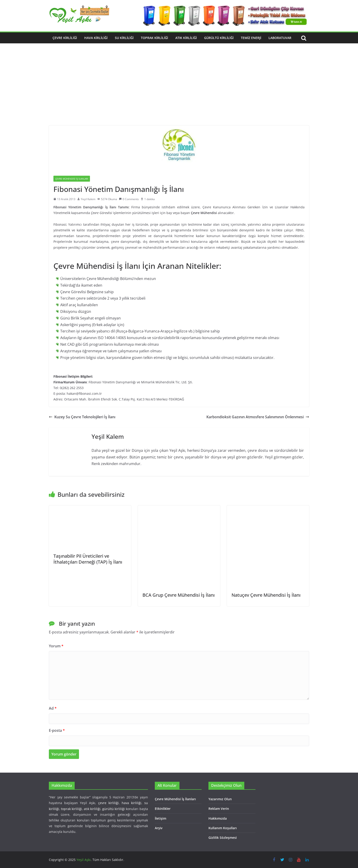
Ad (53, 708)
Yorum (56, 646)
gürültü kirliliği (114, 809)
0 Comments (129, 199)
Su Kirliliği (124, 38)
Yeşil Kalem (88, 199)
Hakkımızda (218, 818)
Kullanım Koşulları (223, 828)
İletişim (161, 818)
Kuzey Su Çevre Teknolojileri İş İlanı (82, 417)
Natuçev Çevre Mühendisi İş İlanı (266, 595)
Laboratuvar (280, 38)
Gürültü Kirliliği (219, 38)
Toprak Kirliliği (154, 38)
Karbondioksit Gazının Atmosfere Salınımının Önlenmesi (258, 417)
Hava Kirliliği (96, 38)
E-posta (57, 730)
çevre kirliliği (108, 803)
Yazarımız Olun (220, 799)
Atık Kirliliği (186, 38)
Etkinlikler (163, 809)
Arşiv (159, 828)
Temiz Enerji (251, 38)
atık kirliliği (92, 809)
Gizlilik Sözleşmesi (223, 838)
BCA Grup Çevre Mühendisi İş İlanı (179, 595)
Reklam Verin (219, 809)
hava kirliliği (132, 803)
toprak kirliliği (71, 809)
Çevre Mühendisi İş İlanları (72, 179)
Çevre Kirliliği (65, 38)
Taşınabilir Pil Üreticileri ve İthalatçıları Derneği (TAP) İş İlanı (88, 559)
